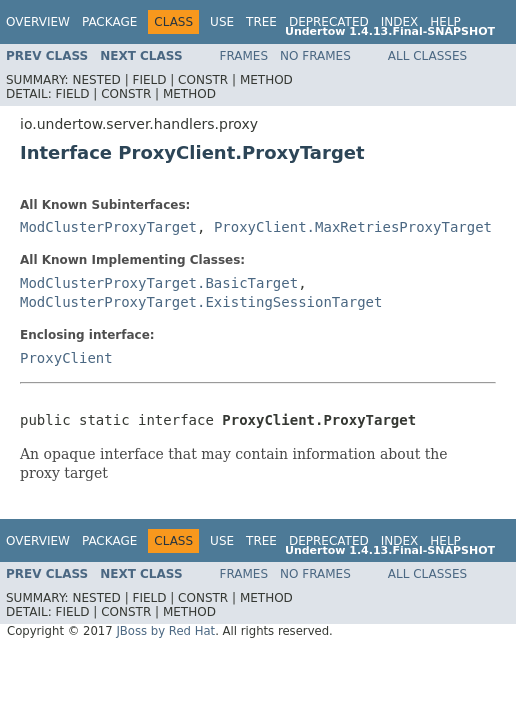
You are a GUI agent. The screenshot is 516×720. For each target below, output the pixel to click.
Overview (38, 22)
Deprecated (329, 22)
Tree (261, 22)
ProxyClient (66, 358)
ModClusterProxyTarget (108, 227)
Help (445, 22)
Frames (244, 56)
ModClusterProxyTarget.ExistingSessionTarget (201, 302)
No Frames (315, 56)
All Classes (427, 56)
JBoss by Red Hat (165, 631)
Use (222, 22)
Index (400, 22)
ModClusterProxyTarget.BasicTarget (159, 283)
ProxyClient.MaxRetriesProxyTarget (353, 227)
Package (109, 22)
